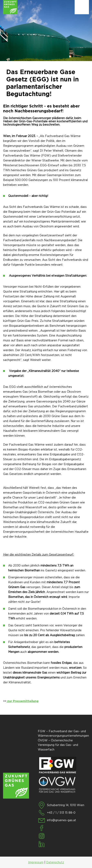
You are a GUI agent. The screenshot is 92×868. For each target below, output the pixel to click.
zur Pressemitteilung (22, 701)
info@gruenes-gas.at (62, 820)
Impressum (36, 862)
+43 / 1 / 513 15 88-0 (61, 813)
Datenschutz (55, 862)
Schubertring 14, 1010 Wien (66, 805)
